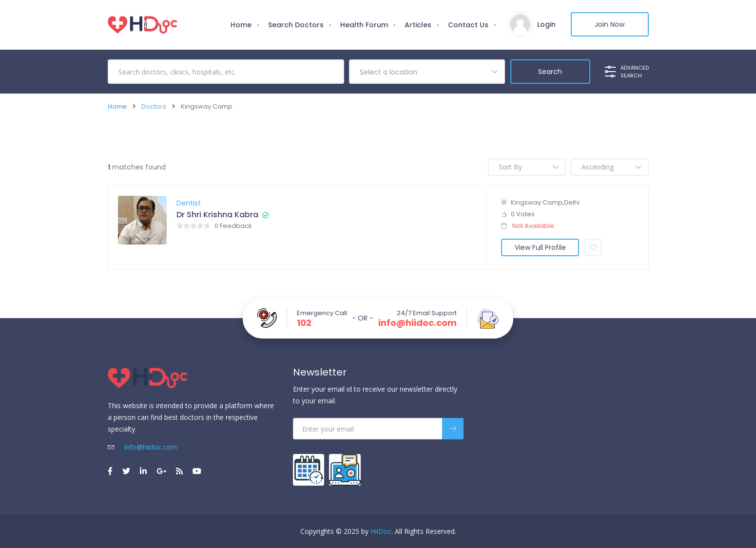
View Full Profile (540, 247)
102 (304, 323)
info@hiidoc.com (417, 323)
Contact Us (468, 25)
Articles (418, 25)
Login (546, 24)
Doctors (154, 106)
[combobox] (427, 72)
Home (241, 25)
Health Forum (364, 25)
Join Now (610, 24)
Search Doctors (296, 25)
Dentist (189, 203)
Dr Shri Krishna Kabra (217, 215)
